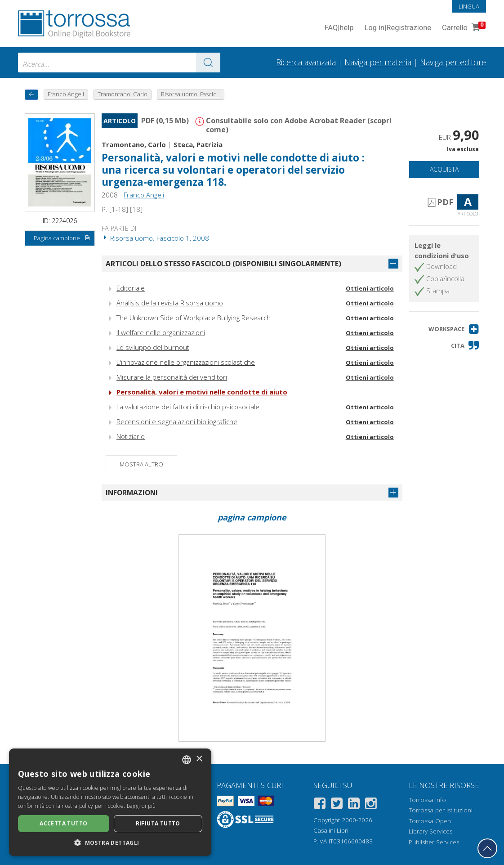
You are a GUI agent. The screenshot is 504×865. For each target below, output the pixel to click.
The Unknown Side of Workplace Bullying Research (194, 318)
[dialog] (110, 802)
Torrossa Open (430, 821)
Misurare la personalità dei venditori (172, 377)
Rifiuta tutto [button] (158, 823)
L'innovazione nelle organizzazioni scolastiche (186, 362)
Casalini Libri (331, 830)
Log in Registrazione (398, 28)
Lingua (469, 6)
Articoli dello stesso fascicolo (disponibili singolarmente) (223, 264)
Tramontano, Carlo (134, 144)
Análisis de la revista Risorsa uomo (170, 303)
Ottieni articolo (370, 288)
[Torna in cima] (487, 848)
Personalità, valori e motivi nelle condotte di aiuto (202, 392)
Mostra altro (141, 464)
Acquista (444, 169)
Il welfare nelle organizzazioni (161, 332)
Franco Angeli (144, 195)
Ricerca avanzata (306, 62)
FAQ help (339, 28)
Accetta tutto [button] (63, 823)
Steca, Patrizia (198, 144)
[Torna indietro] (31, 95)
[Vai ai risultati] (208, 63)
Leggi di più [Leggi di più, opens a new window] (141, 806)
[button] (454, 329)
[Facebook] (320, 805)
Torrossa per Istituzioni (441, 810)
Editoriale (131, 288)
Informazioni (132, 493)
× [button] (199, 759)
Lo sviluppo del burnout (153, 347)
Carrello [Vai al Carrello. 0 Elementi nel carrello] (463, 28)
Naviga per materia (378, 62)
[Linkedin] (354, 805)
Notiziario (131, 436)
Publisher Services (434, 842)
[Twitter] (337, 805)
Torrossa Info (427, 800)
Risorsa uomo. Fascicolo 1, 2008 (155, 238)
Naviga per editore (453, 62)
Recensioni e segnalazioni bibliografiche (177, 421)
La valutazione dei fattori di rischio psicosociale (188, 407)
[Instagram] (371, 805)
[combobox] (119, 63)
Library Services (430, 831)
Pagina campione (62, 238)
